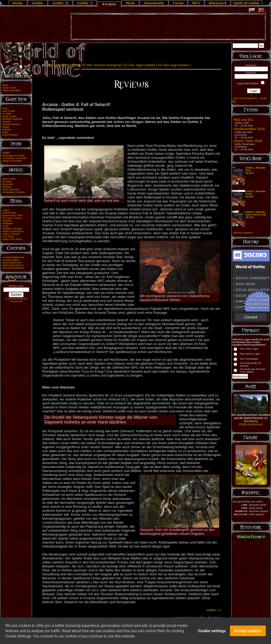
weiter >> (214, 610)
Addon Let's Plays (12, 239)
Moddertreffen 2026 (250, 129)
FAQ (5, 108)
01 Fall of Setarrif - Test (61, 65)
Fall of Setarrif (10, 135)
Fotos (5, 226)
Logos (6, 210)
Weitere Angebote (243, 233)
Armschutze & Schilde (14, 158)
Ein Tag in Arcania (12, 218)
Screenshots (9, 213)
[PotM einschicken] (251, 424)
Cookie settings (212, 633)
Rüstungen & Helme (13, 156)
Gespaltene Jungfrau (14, 192)
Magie (6, 127)
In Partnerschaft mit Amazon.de (16, 300)
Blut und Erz (244, 120)
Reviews (7, 187)
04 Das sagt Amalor (173, 65)
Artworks (7, 221)
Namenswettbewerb (13, 268)
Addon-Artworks (11, 234)
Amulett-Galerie (11, 260)
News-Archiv (9, 88)
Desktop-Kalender (12, 229)
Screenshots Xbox (12, 215)
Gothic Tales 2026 (248, 141)
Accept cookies (248, 633)
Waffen (6, 153)
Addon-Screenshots (13, 231)
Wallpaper (8, 223)
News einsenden (12, 90)
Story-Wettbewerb (12, 263)
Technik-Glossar (11, 124)
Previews (7, 182)
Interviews (8, 184)
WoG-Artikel (9, 179)
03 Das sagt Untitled (139, 65)
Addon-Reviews (11, 189)
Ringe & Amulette (12, 161)
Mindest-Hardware (12, 119)
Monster (7, 130)
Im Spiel (7, 114)
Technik (7, 122)
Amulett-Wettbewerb (13, 257)
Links (5, 132)
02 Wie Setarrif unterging (101, 65)
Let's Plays (8, 237)
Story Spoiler (9, 116)
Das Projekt (9, 111)
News (5, 85)
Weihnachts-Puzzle (13, 265)
